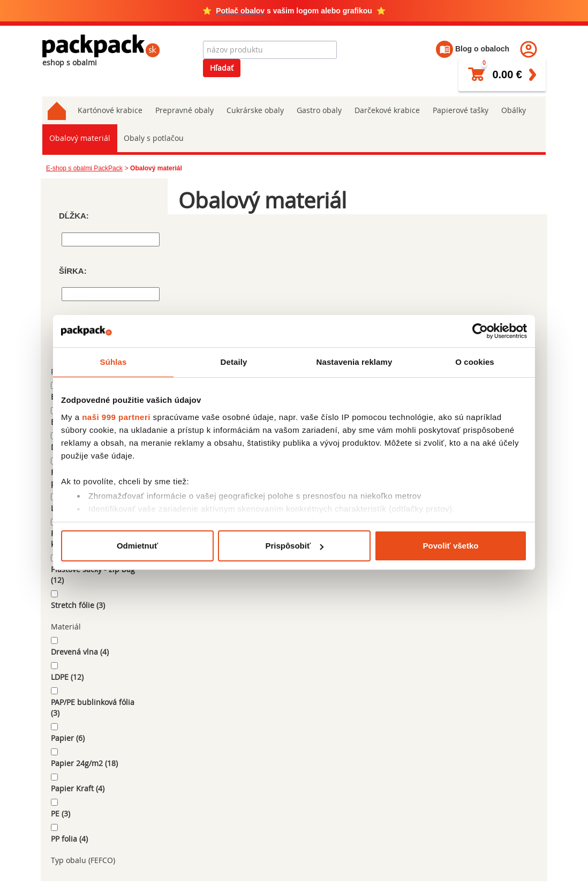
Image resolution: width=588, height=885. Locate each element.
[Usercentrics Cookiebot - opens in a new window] (480, 331)
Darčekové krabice (387, 110)
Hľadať (222, 68)
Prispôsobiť (294, 546)
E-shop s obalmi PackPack (84, 168)
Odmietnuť (137, 546)
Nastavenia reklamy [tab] (355, 362)
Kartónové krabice (110, 110)
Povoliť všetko (451, 546)
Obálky (514, 110)
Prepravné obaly (184, 110)
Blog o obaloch (473, 49)
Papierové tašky (461, 110)
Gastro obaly (319, 110)
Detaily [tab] (234, 362)
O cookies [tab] (475, 362)
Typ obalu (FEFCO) (83, 860)
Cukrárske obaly (255, 110)
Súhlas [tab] (114, 362)
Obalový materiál (79, 138)
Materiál (66, 627)
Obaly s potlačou (153, 138)
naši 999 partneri (116, 417)
